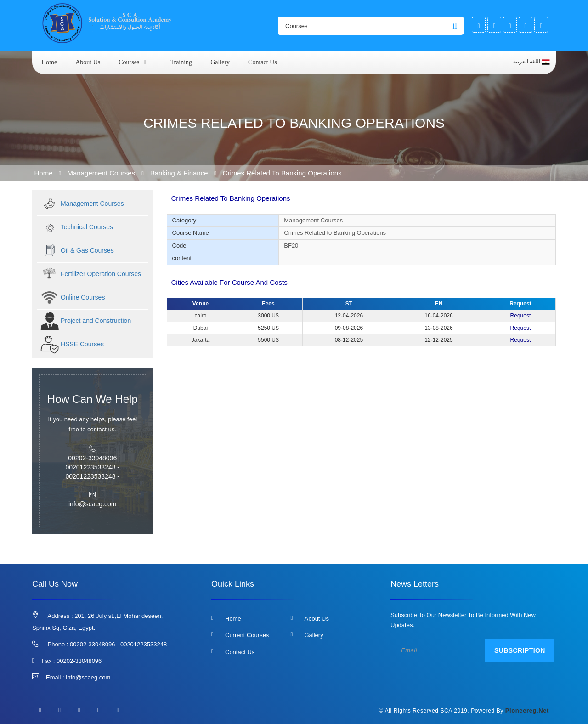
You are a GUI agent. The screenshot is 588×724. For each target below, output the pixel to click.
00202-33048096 (79, 661)
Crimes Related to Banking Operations (282, 173)
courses (129, 62)
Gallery (220, 62)
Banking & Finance (179, 173)
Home (49, 62)
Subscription (520, 650)
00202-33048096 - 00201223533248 (118, 644)
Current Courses (247, 635)
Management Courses (102, 173)
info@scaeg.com (88, 677)
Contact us (263, 62)
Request (521, 316)
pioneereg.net (527, 710)
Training (181, 62)
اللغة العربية (531, 62)
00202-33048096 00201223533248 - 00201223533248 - (92, 467)
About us (88, 62)
